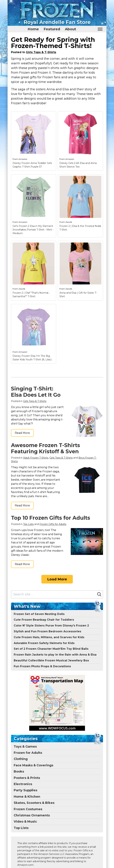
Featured (52, 29)
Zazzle (69, 222)
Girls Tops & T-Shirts (41, 52)
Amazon (23, 159)
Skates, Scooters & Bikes (34, 803)
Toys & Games (25, 747)
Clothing (21, 759)
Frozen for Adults (28, 753)
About (70, 29)
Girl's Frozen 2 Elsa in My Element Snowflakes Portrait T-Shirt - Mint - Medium (33, 230)
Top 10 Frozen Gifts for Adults (51, 518)
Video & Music (25, 822)
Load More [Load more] (57, 579)
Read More (22, 433)
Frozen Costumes (28, 809)
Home (33, 29)
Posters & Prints (27, 778)
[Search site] (54, 594)
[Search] (99, 594)
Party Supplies (25, 790)
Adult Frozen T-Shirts (36, 458)
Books (19, 771)
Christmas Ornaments (32, 815)
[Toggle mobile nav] (100, 29)
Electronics (23, 784)
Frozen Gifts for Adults (53, 524)
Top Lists (28, 524)
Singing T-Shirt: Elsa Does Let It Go (36, 392)
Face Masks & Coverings (33, 765)
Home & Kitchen (27, 797)
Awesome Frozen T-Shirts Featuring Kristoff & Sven (45, 448)
